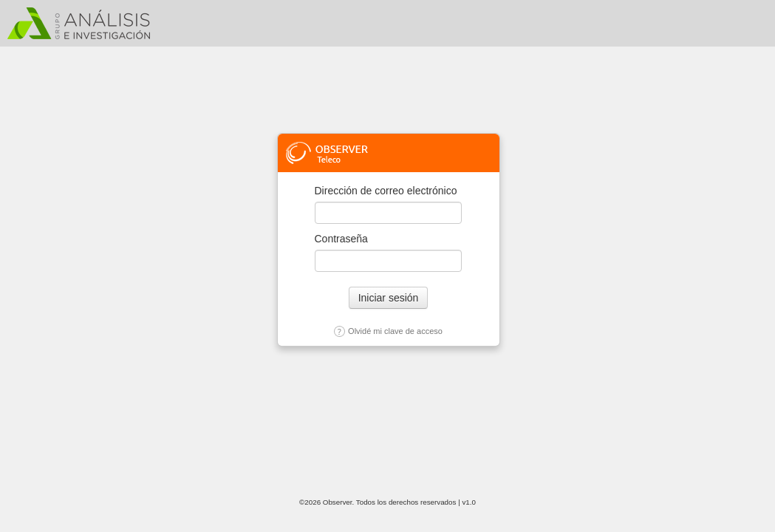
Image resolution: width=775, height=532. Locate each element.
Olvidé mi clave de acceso (388, 331)
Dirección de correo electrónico (386, 191)
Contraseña (341, 239)
